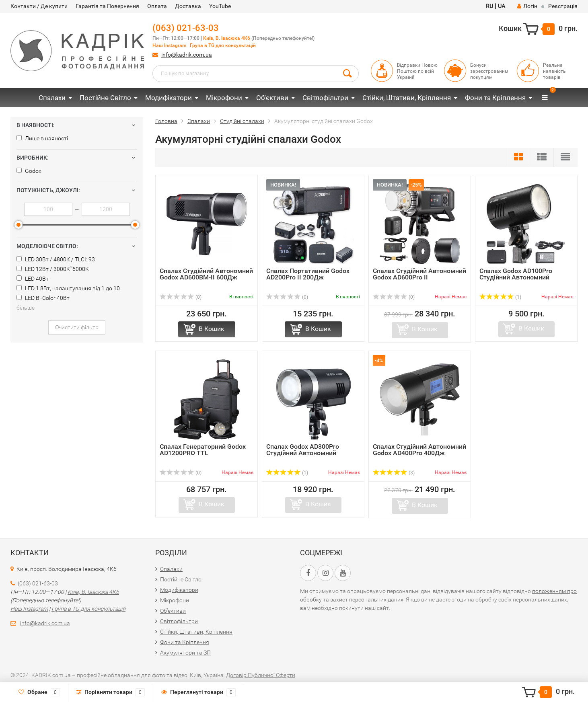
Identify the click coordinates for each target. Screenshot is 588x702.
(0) (181, 297)
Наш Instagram (169, 45)
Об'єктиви (272, 98)
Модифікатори (169, 98)
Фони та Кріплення (495, 98)
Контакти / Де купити (39, 6)
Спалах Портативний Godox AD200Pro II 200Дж (308, 274)
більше (26, 308)
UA (502, 6)
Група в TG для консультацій (223, 45)
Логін (527, 6)
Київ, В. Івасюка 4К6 (227, 38)
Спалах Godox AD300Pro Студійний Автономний (303, 450)
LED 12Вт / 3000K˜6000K (53, 269)
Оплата (157, 6)
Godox (29, 171)
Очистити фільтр (77, 327)
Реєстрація (563, 6)
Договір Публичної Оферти (261, 675)
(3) (394, 473)
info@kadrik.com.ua (187, 55)
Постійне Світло (105, 98)
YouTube (220, 6)
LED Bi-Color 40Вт (43, 298)
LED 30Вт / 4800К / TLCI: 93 (56, 259)
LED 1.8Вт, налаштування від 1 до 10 (68, 288)
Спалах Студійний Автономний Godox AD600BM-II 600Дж (206, 274)
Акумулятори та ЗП (185, 653)
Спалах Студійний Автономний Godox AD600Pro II (419, 274)
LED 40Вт (33, 279)
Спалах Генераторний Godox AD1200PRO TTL (203, 450)
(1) (500, 297)
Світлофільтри (325, 98)
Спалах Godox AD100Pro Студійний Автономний (516, 274)
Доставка (188, 6)
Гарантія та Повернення (107, 6)
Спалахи (52, 98)
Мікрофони (224, 98)
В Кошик (212, 329)
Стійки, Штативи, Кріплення (407, 98)
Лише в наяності (42, 138)
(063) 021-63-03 (186, 28)
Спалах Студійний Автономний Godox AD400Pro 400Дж (419, 450)
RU (489, 6)
